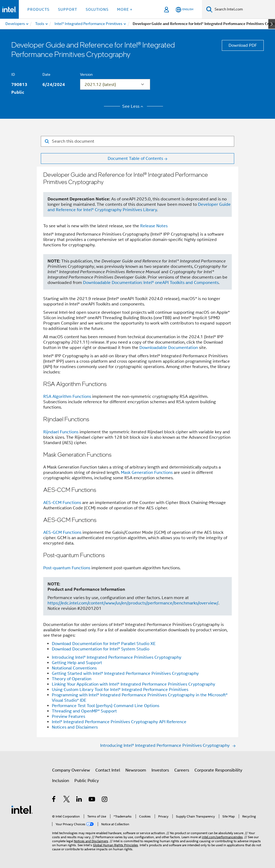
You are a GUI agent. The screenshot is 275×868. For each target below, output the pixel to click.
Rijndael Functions (61, 432)
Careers (182, 770)
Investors (160, 770)
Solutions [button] (97, 9)
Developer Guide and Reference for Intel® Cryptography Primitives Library (139, 207)
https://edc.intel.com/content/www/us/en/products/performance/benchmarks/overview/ (133, 603)
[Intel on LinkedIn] (79, 800)
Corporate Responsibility (218, 770)
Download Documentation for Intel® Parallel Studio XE (104, 644)
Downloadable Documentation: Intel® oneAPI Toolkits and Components (151, 283)
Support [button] (68, 9)
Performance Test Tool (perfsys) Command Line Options (106, 706)
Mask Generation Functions (147, 473)
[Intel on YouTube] (92, 800)
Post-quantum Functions (67, 568)
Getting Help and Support (77, 663)
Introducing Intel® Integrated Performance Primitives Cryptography (117, 657)
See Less (134, 106)
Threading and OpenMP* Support (84, 711)
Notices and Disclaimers (75, 727)
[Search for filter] (137, 141)
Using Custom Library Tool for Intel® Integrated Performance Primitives (120, 690)
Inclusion (61, 781)
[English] (184, 10)
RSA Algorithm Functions (67, 397)
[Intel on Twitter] (67, 800)
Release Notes (154, 226)
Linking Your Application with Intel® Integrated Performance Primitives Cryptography (133, 684)
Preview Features (68, 716)
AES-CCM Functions (62, 503)
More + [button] (125, 9)
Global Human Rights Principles (115, 845)
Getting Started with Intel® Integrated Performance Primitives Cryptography (125, 673)
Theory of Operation (72, 679)
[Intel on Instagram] (105, 800)
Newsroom (136, 770)
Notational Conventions (74, 668)
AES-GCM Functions (62, 532)
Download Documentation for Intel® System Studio (101, 649)
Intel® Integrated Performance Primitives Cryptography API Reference (119, 722)
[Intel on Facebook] (54, 800)
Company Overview (71, 770)
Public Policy (87, 781)
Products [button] (38, 9)
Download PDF (243, 45)
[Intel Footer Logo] (22, 809)
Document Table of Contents (135, 159)
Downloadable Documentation (169, 348)
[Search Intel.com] (244, 9)
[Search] (209, 9)
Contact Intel (108, 770)
